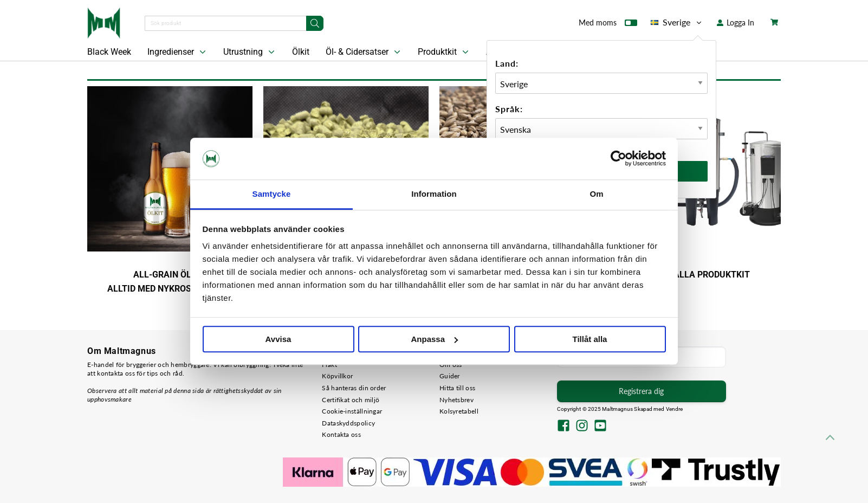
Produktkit (444, 52)
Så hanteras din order (354, 388)
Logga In (736, 22)
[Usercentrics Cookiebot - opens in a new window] (618, 159)
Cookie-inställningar (352, 411)
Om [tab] (596, 194)
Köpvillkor (337, 376)
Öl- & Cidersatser (364, 52)
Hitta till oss (457, 388)
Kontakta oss (341, 434)
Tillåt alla (590, 339)
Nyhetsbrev (456, 400)
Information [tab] (434, 194)
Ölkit (301, 52)
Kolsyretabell (459, 411)
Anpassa (434, 339)
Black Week (109, 52)
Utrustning (250, 52)
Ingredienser (178, 52)
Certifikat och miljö (351, 400)
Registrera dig (641, 391)
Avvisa (278, 339)
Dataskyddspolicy (348, 423)
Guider (450, 376)
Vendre (675, 409)
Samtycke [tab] (272, 194)
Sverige (677, 22)
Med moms (608, 25)
